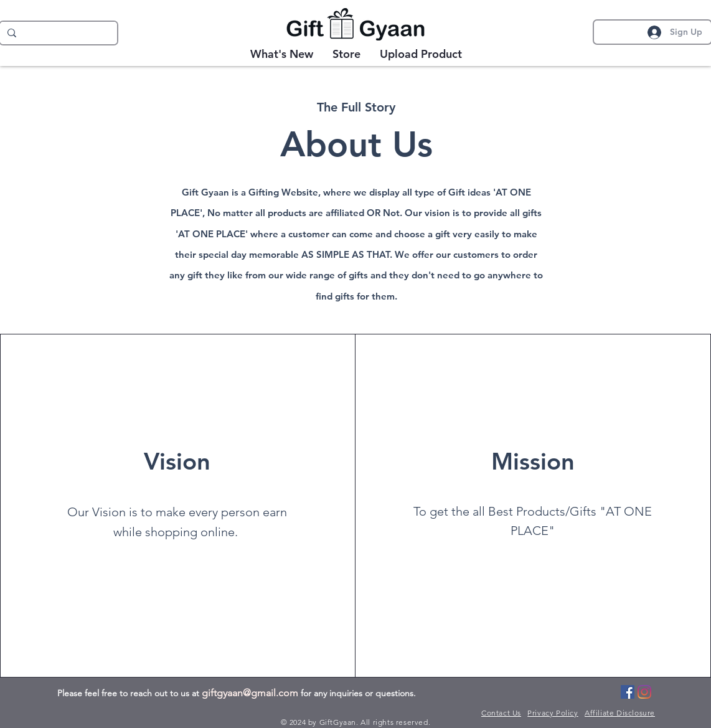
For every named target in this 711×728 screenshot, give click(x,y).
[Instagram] (644, 692)
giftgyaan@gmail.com (250, 693)
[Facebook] (628, 692)
